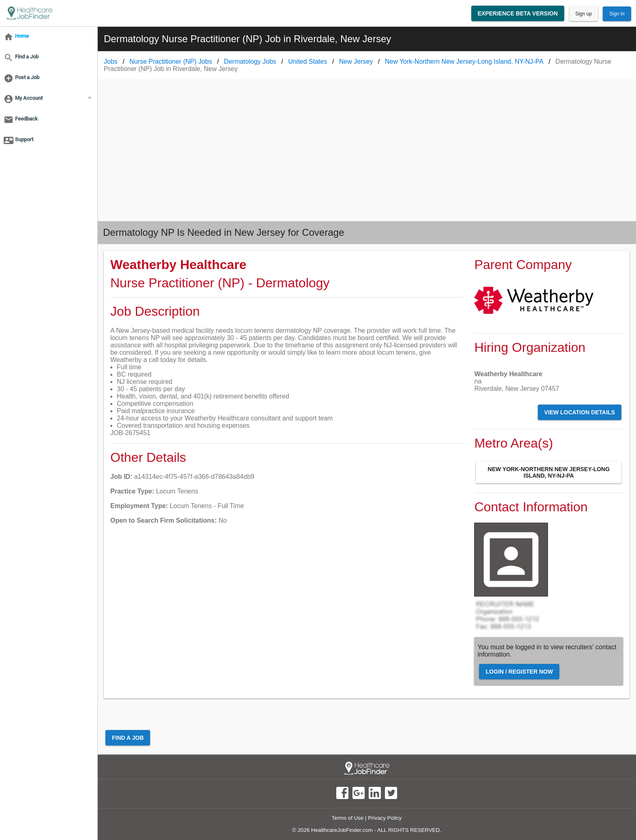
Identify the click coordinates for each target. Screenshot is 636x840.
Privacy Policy (385, 818)
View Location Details (580, 412)
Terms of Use (348, 818)
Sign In (617, 14)
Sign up (583, 14)
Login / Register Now (519, 672)
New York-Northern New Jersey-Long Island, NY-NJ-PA (549, 472)
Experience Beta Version (518, 13)
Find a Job (128, 738)
